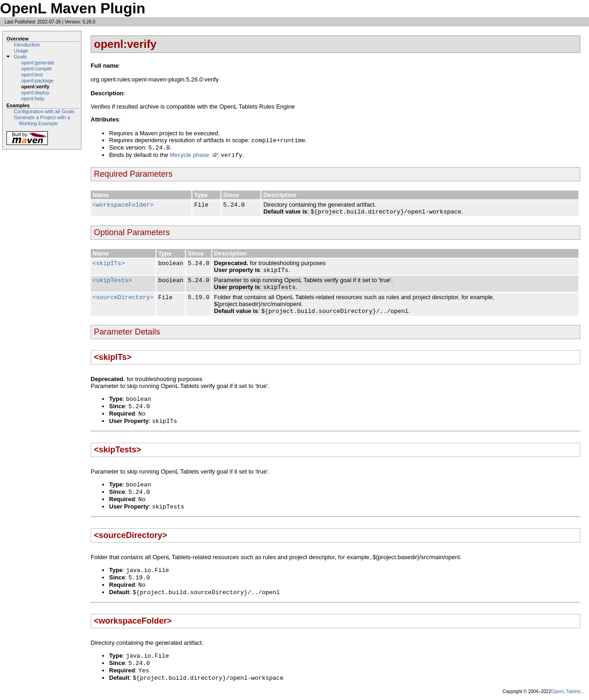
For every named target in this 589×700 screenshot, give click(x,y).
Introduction (27, 45)
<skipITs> (109, 263)
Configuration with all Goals (44, 111)
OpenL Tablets (566, 691)
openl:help (33, 98)
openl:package (37, 81)
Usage (21, 51)
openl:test (32, 75)
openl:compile (37, 69)
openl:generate (38, 63)
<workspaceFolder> (123, 205)
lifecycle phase (189, 155)
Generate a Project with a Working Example (42, 120)
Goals (20, 57)
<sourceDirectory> (123, 298)
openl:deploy (35, 93)
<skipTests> (112, 281)
